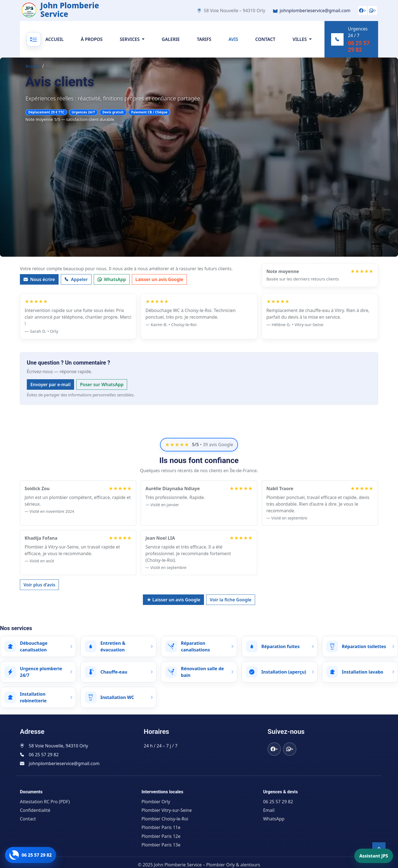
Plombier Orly (156, 802)
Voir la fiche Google (231, 600)
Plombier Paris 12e (161, 836)
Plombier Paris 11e (161, 828)
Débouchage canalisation (34, 646)
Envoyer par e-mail (50, 391)
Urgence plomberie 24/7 (41, 672)
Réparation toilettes (364, 646)
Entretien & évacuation (113, 646)
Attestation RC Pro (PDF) (45, 802)
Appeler (76, 286)
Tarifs (205, 43)
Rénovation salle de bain (202, 672)
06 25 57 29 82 (356, 50)
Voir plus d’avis (39, 585)
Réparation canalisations (195, 646)
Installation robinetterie (33, 697)
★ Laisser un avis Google (173, 600)
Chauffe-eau (114, 672)
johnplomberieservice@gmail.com (315, 11)
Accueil (56, 43)
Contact (266, 43)
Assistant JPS (374, 856)
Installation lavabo (363, 672)
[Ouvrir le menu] (35, 43)
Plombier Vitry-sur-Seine (167, 810)
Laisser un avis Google (159, 286)
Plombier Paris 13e (161, 845)
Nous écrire (39, 286)
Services (131, 43)
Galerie (172, 43)
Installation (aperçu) (284, 672)
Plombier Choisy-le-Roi (165, 819)
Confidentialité (35, 810)
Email (269, 810)
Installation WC (117, 697)
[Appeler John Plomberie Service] (31, 855)
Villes (301, 43)
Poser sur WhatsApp (102, 391)
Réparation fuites (281, 646)
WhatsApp (112, 286)
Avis (234, 43)
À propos (93, 43)
